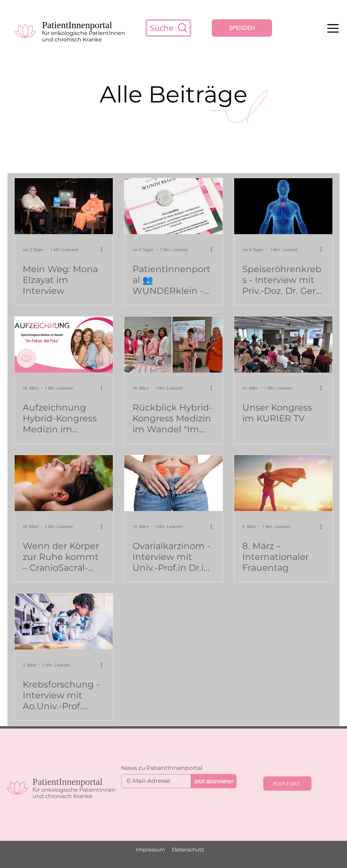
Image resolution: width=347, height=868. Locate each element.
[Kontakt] (287, 784)
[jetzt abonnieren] (214, 781)
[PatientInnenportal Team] (173, 345)
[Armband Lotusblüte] (173, 206)
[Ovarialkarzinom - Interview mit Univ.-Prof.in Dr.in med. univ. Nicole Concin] (173, 483)
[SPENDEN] (242, 28)
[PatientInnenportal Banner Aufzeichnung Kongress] (64, 345)
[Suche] (168, 28)
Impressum (150, 850)
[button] (333, 28)
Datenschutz (188, 850)
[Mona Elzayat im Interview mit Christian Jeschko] (64, 206)
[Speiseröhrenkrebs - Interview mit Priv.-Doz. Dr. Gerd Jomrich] (283, 206)
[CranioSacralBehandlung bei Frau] (64, 483)
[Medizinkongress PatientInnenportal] (283, 345)
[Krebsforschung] (64, 621)
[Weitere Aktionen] (104, 249)
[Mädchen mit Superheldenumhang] (283, 483)
